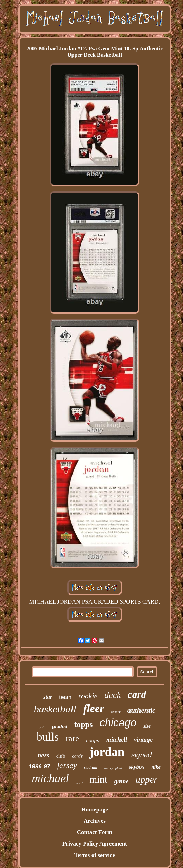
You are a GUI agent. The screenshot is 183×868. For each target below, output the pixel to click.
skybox (137, 767)
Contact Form (95, 832)
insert (115, 712)
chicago (118, 723)
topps (84, 724)
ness (44, 755)
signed (141, 755)
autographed (113, 768)
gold (42, 727)
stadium (91, 767)
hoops (93, 741)
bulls (48, 737)
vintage (143, 740)
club (61, 756)
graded (60, 726)
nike (156, 767)
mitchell (117, 740)
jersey (67, 765)
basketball (55, 709)
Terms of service (95, 855)
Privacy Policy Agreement (95, 844)
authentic (142, 710)
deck (113, 695)
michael (50, 778)
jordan (107, 752)
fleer (94, 708)
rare (72, 739)
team (65, 697)
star (48, 697)
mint (98, 779)
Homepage (94, 809)
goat (79, 783)
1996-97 (39, 767)
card (137, 694)
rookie (88, 696)
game (122, 781)
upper (147, 780)
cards (77, 756)
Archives (95, 821)
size (147, 726)
